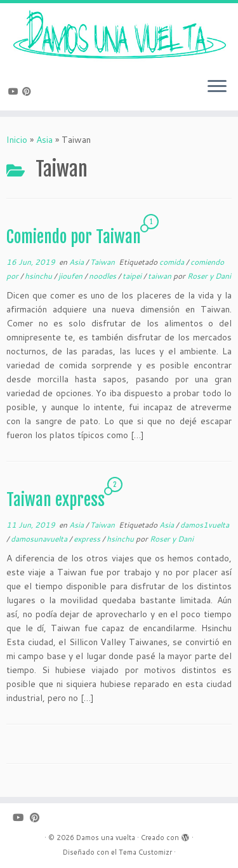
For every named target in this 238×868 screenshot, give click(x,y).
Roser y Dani (209, 276)
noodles (103, 276)
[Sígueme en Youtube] (15, 91)
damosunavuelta (40, 539)
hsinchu (39, 276)
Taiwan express (56, 500)
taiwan (161, 276)
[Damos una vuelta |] (119, 36)
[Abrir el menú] (217, 88)
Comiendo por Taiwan (74, 237)
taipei (133, 276)
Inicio (17, 140)
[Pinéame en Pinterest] (29, 91)
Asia (44, 140)
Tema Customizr (145, 852)
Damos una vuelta (106, 838)
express (88, 539)
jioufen (71, 276)
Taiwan (103, 262)
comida (173, 262)
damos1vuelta (205, 525)
